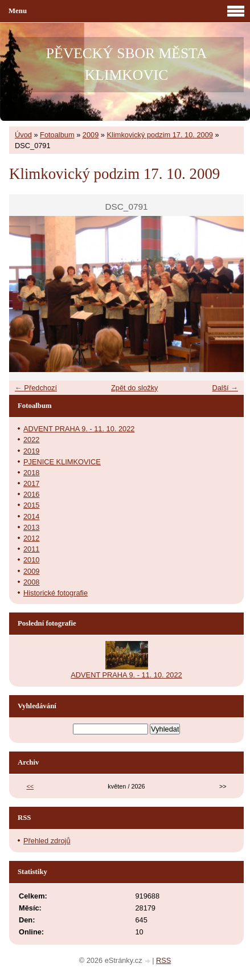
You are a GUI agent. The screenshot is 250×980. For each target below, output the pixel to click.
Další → (225, 388)
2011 (31, 549)
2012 (31, 538)
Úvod (23, 135)
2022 (31, 440)
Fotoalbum (57, 135)
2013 (31, 527)
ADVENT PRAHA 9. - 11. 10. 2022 (79, 429)
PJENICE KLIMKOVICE (62, 462)
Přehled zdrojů (47, 841)
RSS (163, 960)
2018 (31, 473)
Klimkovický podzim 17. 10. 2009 (160, 135)
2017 (31, 483)
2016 (31, 494)
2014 (31, 516)
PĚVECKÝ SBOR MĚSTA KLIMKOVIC (126, 64)
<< (30, 786)
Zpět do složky (135, 388)
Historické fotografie (56, 593)
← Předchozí (36, 388)
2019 (31, 451)
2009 (91, 135)
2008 (31, 582)
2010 (31, 560)
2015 (31, 505)
